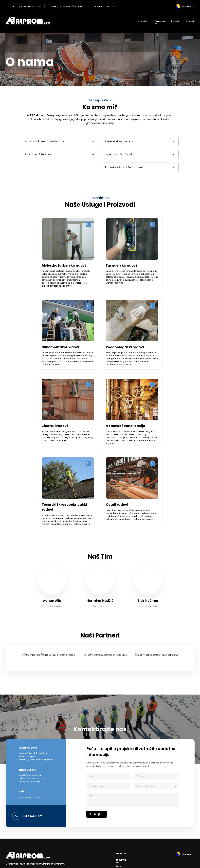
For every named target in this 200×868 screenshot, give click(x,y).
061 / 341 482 (34, 798)
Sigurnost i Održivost (140, 154)
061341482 (78, 7)
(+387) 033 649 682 (61, 7)
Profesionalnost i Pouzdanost (140, 167)
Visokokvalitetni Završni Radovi (60, 142)
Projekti (175, 21)
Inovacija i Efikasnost (60, 154)
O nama (160, 21)
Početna (143, 21)
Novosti (190, 21)
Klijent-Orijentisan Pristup (140, 142)
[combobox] (157, 786)
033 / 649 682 (32, 816)
